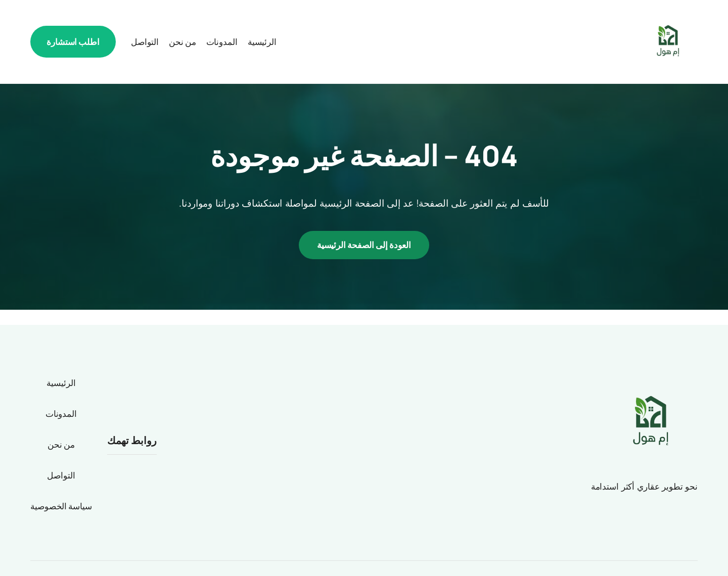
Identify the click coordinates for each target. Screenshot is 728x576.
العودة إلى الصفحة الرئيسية (364, 245)
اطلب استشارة (73, 42)
